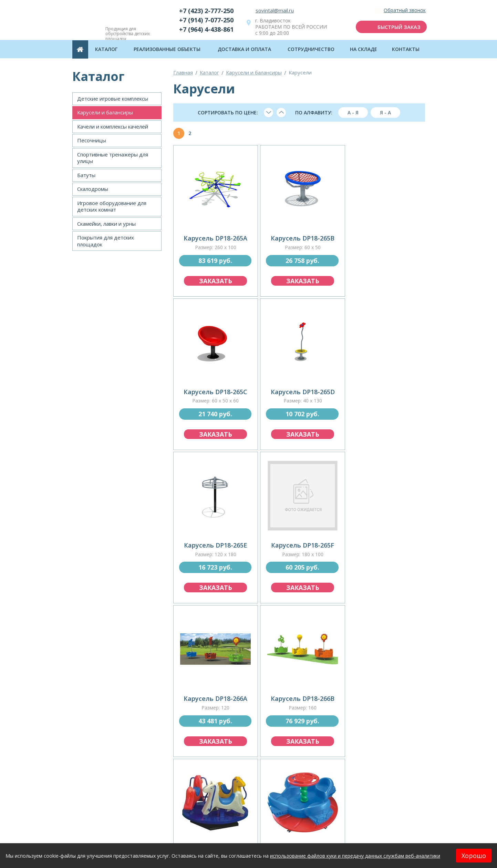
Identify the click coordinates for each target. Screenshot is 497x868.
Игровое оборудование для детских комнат (112, 206)
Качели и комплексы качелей (113, 126)
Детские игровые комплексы (113, 99)
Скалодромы (93, 189)
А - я (353, 113)
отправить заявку (249, 818)
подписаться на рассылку (384, 819)
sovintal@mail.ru (275, 10)
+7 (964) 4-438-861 (206, 29)
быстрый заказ (397, 27)
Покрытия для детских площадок (106, 241)
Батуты (86, 175)
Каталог (209, 72)
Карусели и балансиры (105, 112)
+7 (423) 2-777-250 (206, 11)
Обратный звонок (403, 11)
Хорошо (474, 856)
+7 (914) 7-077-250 (206, 20)
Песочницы (92, 140)
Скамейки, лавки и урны (106, 224)
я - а (385, 113)
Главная (183, 72)
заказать (214, 278)
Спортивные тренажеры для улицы (113, 158)
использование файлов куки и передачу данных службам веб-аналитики (355, 856)
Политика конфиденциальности (389, 839)
